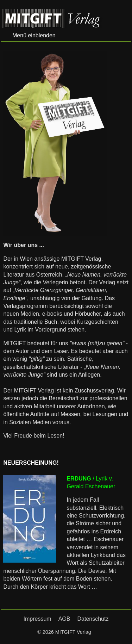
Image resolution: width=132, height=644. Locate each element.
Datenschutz (93, 619)
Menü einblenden (34, 35)
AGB (64, 619)
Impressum (37, 619)
